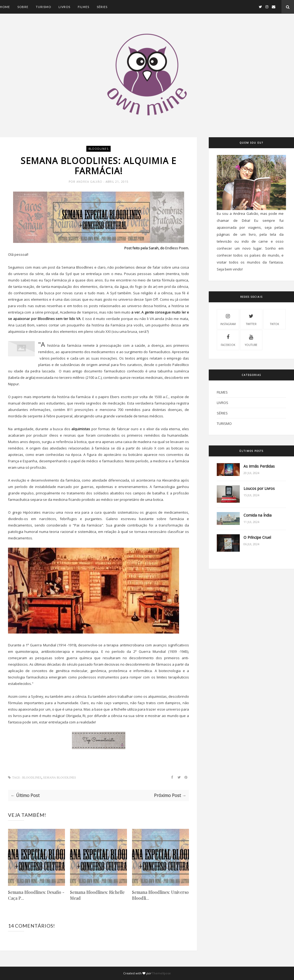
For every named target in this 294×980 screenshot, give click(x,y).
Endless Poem (177, 248)
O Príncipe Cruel (257, 537)
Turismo (43, 7)
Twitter (251, 319)
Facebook (228, 340)
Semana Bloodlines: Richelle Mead (97, 895)
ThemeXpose (161, 973)
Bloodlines (98, 149)
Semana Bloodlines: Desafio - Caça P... (36, 895)
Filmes (84, 7)
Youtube (251, 340)
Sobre (23, 7)
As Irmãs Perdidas (259, 466)
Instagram (228, 319)
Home (5, 7)
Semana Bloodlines (59, 778)
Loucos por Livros (259, 488)
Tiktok (274, 319)
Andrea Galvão (90, 182)
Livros (64, 7)
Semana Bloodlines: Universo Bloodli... (160, 895)
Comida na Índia (258, 515)
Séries (102, 7)
